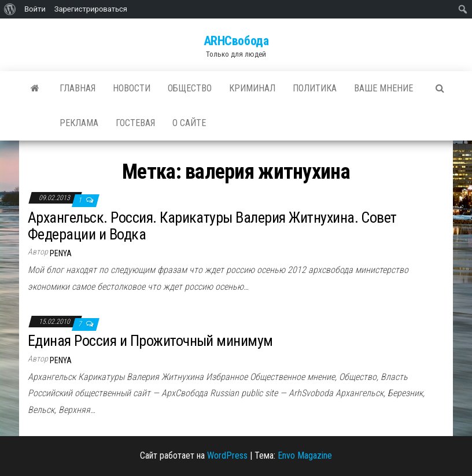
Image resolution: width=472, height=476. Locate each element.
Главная (78, 88)
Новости (132, 88)
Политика (315, 88)
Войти (35, 9)
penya (61, 253)
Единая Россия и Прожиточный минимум (150, 341)
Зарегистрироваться (91, 9)
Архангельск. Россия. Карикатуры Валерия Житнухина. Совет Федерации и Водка (212, 226)
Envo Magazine (305, 455)
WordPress (227, 455)
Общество (190, 88)
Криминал (252, 88)
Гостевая (135, 123)
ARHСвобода (236, 41)
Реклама (79, 123)
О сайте (189, 123)
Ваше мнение (384, 88)
